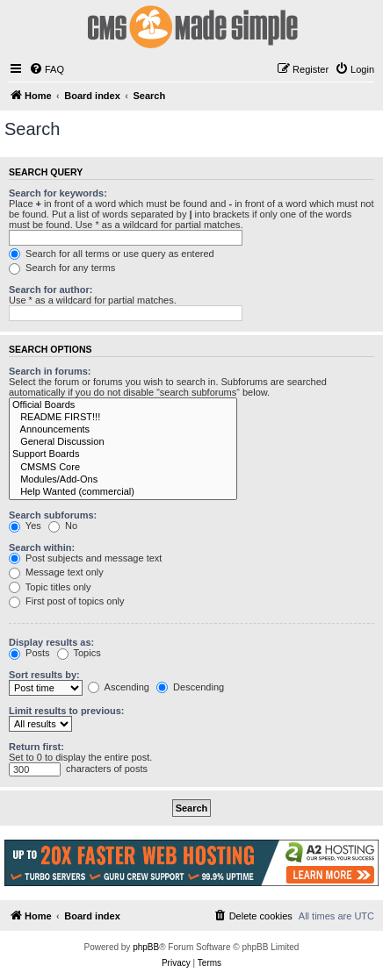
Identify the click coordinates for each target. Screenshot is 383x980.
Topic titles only (50, 587)
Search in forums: (50, 371)
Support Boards (123, 454)
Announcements (123, 430)
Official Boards (123, 405)
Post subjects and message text (85, 558)
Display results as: (51, 642)
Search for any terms (62, 268)
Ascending (119, 687)
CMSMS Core (123, 468)
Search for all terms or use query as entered (112, 254)
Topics (79, 653)
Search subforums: (53, 515)
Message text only (56, 572)
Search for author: (51, 290)
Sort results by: (44, 675)
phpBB (146, 947)
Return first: (36, 747)
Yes (25, 526)
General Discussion (123, 442)
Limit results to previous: (66, 711)
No (63, 526)
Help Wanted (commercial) (123, 492)
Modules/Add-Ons (123, 480)
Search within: (42, 547)
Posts (29, 653)
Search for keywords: (58, 193)
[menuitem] (47, 69)
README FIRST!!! (123, 418)
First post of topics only (67, 601)
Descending (190, 687)
